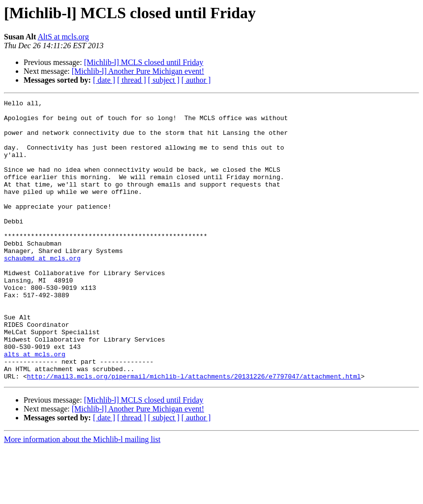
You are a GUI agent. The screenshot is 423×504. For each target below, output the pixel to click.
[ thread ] (132, 80)
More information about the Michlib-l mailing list (82, 495)
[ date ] (104, 80)
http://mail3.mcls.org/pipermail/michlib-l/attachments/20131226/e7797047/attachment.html (194, 432)
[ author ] (196, 80)
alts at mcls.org (35, 406)
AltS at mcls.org (63, 37)
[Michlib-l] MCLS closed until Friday (144, 62)
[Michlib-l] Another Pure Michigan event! (138, 71)
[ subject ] (164, 80)
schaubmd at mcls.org (42, 290)
